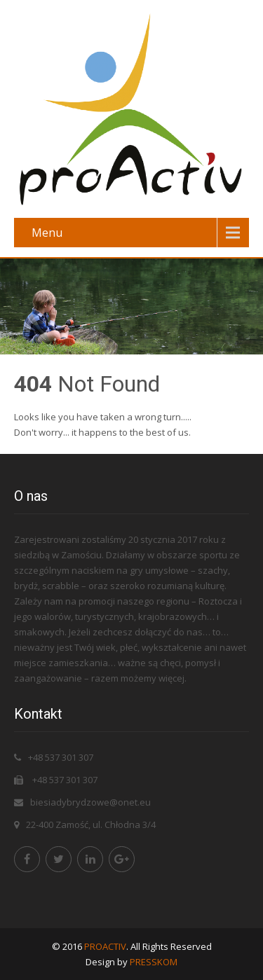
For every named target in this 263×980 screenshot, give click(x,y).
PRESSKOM (154, 962)
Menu (47, 233)
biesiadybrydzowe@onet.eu (90, 802)
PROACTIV (105, 946)
